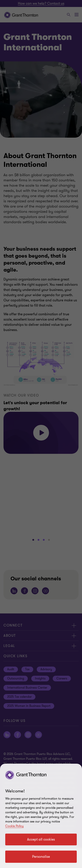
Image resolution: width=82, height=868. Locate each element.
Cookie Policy (14, 826)
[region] (41, 816)
